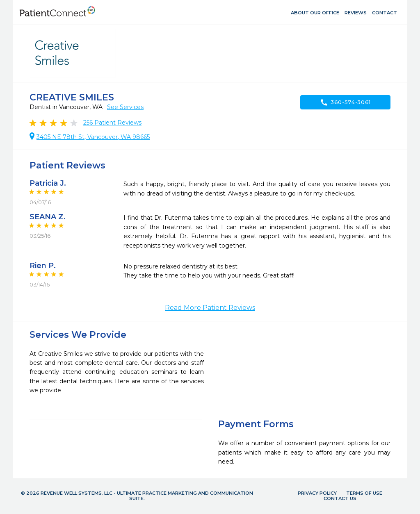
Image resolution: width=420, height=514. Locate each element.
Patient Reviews (112, 123)
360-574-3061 (345, 102)
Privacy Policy (317, 493)
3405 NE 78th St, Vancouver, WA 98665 (93, 137)
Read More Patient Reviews (210, 308)
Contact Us (340, 498)
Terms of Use (364, 493)
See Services (125, 107)
